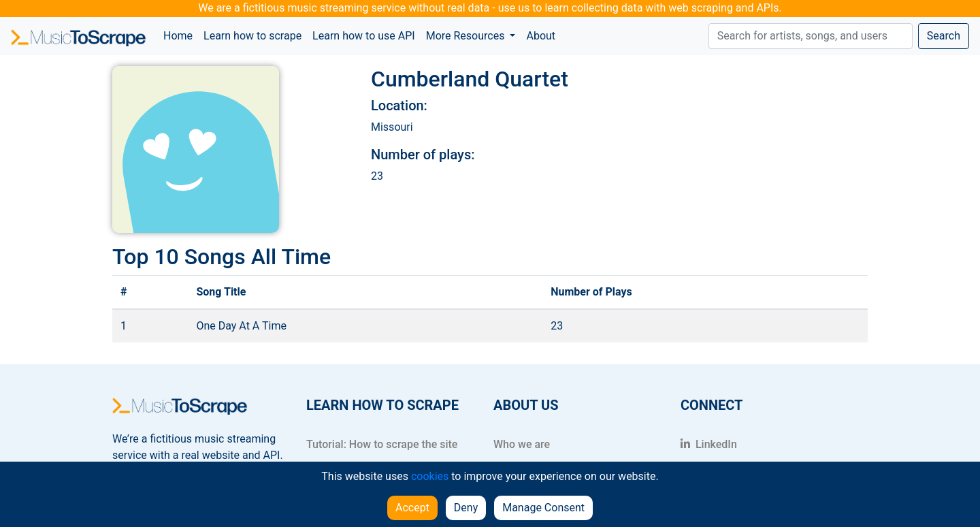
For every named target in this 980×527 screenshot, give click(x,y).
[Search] (811, 36)
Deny (466, 508)
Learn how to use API (364, 36)
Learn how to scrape (252, 36)
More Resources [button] (467, 36)
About (541, 36)
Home (181, 35)
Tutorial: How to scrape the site (382, 444)
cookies (430, 476)
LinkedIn (709, 444)
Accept (412, 508)
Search (944, 36)
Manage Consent (543, 508)
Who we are (522, 444)
